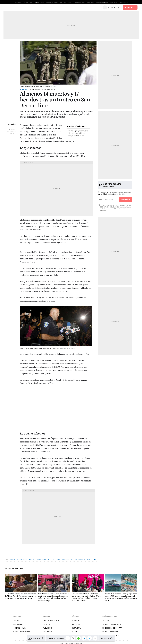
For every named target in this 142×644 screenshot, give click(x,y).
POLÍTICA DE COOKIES (110, 632)
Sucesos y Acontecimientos (25, 559)
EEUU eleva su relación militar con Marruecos (73, 2)
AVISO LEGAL (106, 621)
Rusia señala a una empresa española (98, 2)
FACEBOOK (76, 624)
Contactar (47, 616)
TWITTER (75, 621)
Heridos (58, 559)
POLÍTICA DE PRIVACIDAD (111, 624)
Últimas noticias (28, 2)
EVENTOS (46, 624)
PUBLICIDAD (47, 628)
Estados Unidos (41, 559)
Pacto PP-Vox (114, 2)
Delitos (12, 559)
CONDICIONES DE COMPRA (112, 628)
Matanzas (81, 559)
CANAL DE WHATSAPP (22, 632)
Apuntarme (125, 200)
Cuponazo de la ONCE (52, 2)
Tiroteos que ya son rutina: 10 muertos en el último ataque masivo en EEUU (78, 133)
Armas (88, 559)
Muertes (51, 559)
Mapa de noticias (39, 2)
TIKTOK (75, 632)
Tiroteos (74, 559)
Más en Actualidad (14, 568)
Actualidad (24, 89)
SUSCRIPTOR (48, 632)
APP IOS (16, 621)
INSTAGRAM (77, 628)
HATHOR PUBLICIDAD (51, 621)
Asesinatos (66, 559)
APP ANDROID (19, 624)
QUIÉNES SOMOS (20, 628)
